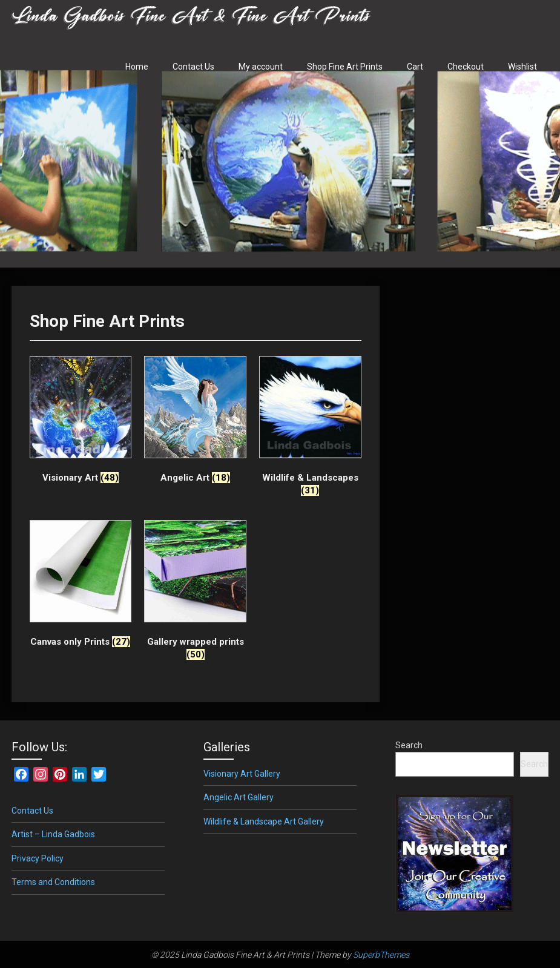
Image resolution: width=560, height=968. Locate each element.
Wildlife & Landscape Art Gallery (264, 821)
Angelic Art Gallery (239, 797)
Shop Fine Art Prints (345, 67)
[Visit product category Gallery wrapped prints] (195, 593)
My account (261, 67)
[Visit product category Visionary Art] (81, 423)
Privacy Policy (38, 858)
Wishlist (522, 67)
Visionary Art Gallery (242, 774)
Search (409, 745)
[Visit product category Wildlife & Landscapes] (310, 429)
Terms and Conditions (53, 882)
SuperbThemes (381, 955)
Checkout (466, 67)
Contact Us (193, 67)
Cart (415, 67)
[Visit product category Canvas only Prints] (81, 587)
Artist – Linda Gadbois (53, 834)
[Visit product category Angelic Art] (195, 423)
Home (137, 67)
